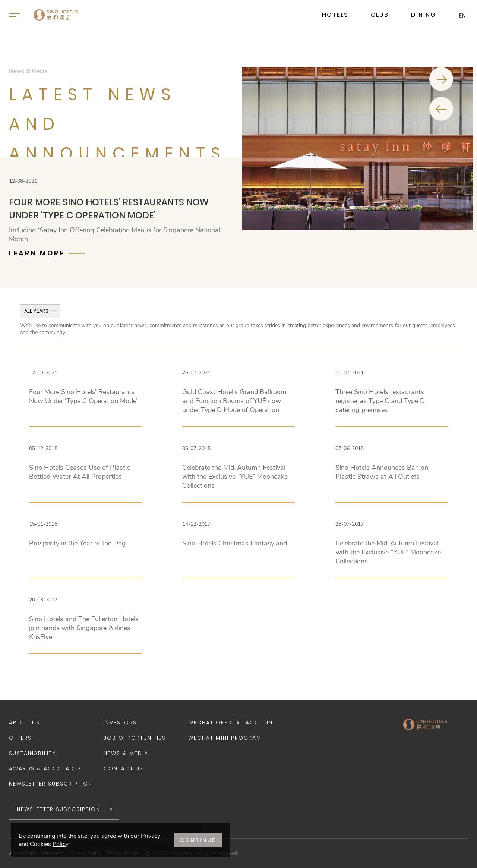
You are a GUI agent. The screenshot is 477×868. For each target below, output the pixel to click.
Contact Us (124, 768)
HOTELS (335, 15)
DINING (424, 15)
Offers (20, 738)
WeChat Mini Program (225, 738)
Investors (120, 723)
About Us (24, 723)
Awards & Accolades (45, 768)
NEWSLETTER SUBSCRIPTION (59, 809)
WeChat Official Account (232, 723)
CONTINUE (198, 840)
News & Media (126, 753)
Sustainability (32, 753)
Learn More (37, 253)
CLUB (380, 15)
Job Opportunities (135, 738)
